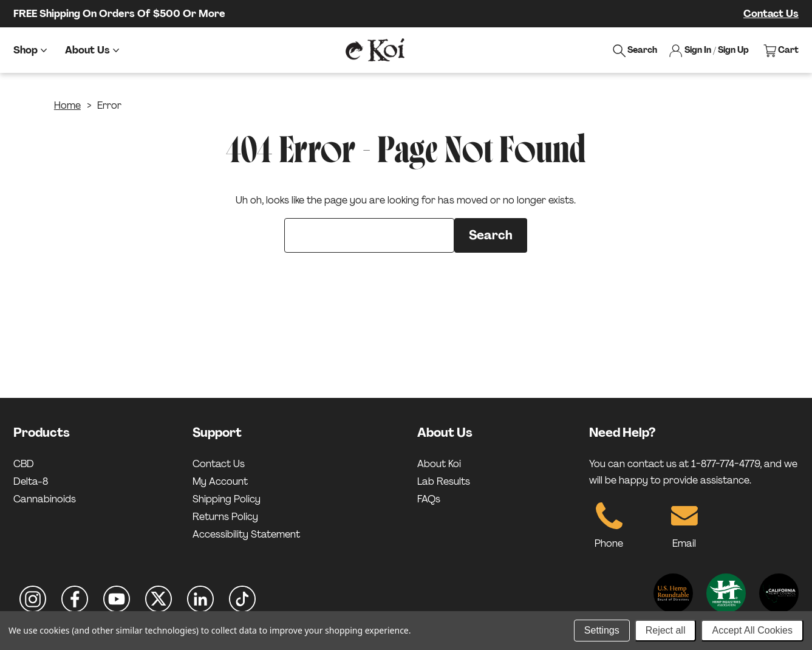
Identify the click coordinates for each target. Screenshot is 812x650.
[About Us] (92, 50)
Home (67, 105)
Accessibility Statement (246, 534)
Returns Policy (225, 517)
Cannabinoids (45, 499)
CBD (24, 464)
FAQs (429, 499)
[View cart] (781, 50)
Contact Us (771, 14)
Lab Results (444, 481)
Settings (602, 630)
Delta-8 (31, 481)
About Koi (439, 464)
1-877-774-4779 (725, 464)
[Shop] (30, 50)
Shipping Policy (227, 499)
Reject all (666, 630)
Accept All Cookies (752, 630)
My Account (220, 481)
